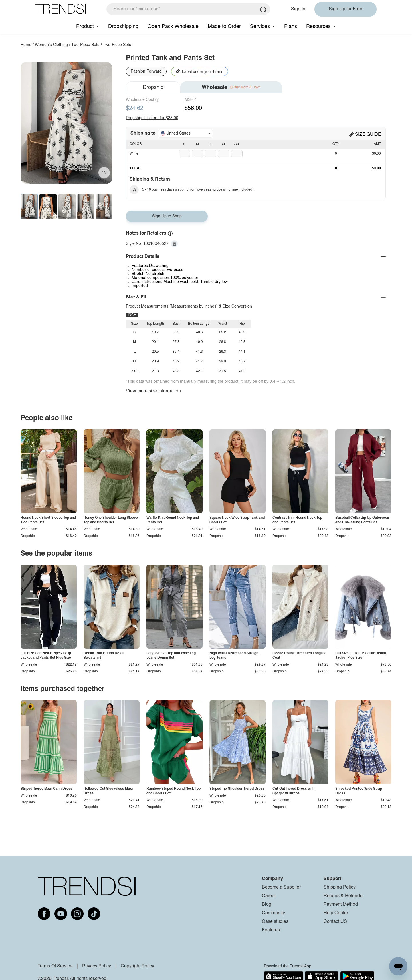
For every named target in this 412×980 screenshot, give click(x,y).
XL (224, 144)
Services (260, 27)
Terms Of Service (55, 966)
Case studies (275, 922)
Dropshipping (123, 27)
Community (273, 913)
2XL (237, 144)
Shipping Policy (340, 887)
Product (85, 27)
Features (271, 930)
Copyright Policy (137, 966)
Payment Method (341, 905)
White (134, 154)
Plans (291, 27)
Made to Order (224, 27)
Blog (267, 905)
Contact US (335, 922)
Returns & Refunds (343, 896)
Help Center (336, 913)
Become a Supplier (281, 887)
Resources (318, 27)
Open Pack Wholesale (173, 27)
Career (269, 896)
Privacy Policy (97, 966)
